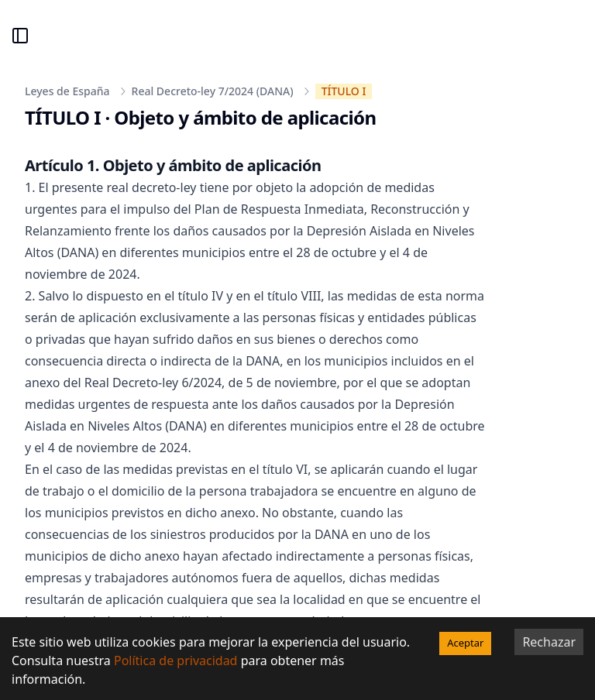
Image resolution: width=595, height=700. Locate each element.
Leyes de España (67, 91)
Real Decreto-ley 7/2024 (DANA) (213, 91)
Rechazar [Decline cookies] (549, 642)
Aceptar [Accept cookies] (465, 643)
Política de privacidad (176, 661)
